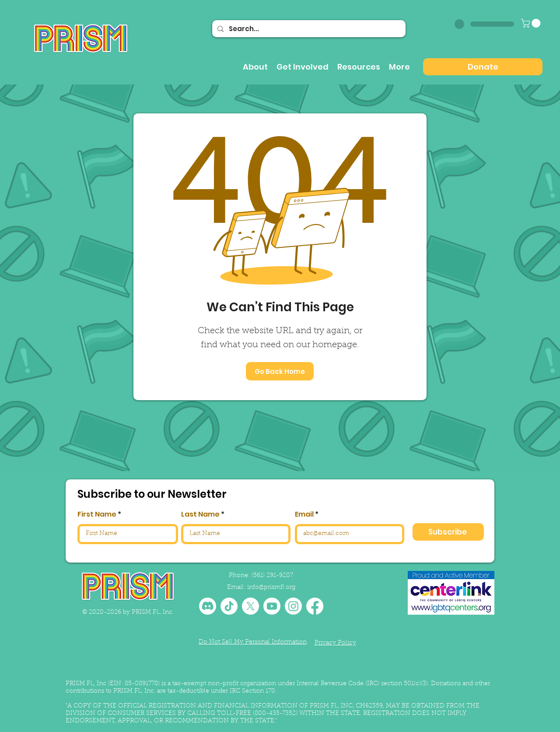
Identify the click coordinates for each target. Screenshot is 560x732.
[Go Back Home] (280, 371)
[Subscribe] (448, 532)
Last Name (200, 514)
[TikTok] (229, 606)
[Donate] (483, 67)
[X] (250, 606)
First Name (97, 514)
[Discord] (208, 606)
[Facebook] (315, 606)
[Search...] (308, 29)
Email (304, 514)
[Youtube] (272, 606)
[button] (532, 23)
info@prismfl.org (271, 588)
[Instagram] (293, 606)
